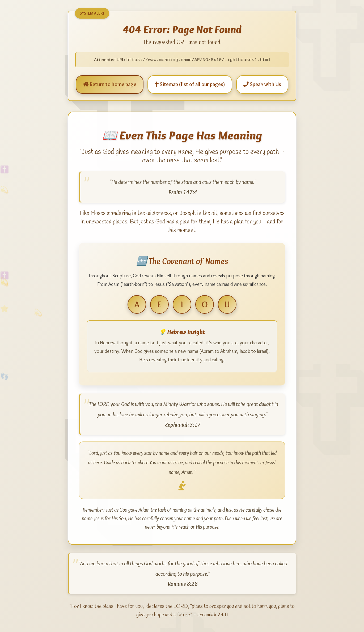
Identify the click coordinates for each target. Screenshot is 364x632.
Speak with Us (262, 84)
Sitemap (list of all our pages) (190, 84)
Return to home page (110, 84)
